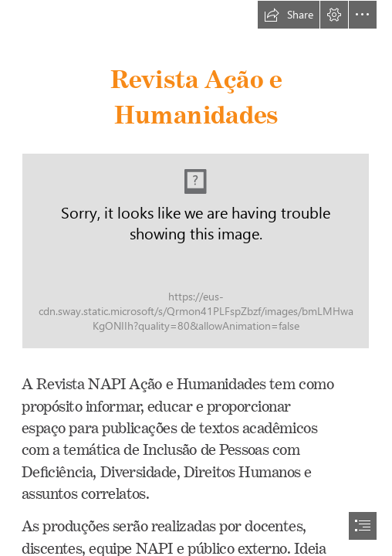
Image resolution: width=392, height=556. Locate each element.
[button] (289, 15)
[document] (196, 278)
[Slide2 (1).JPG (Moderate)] (196, 251)
